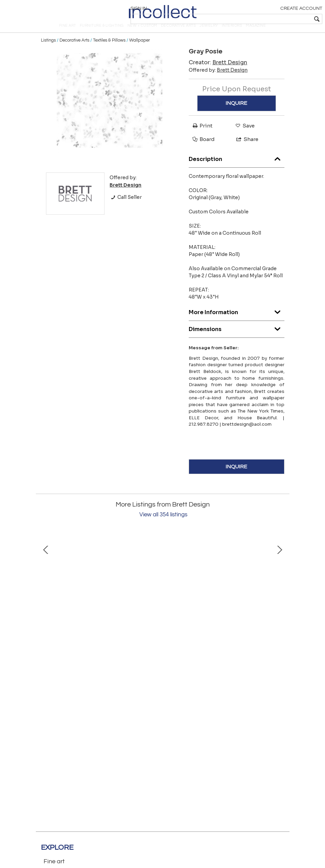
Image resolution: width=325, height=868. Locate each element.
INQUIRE (236, 114)
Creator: (218, 74)
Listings (48, 51)
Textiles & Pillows (109, 51)
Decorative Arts (74, 51)
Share (244, 150)
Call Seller (126, 209)
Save (243, 137)
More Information (237, 322)
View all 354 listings (163, 526)
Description (237, 169)
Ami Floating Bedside (109, 648)
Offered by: (218, 81)
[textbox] (273, 19)
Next (279, 595)
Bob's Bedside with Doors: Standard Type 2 (217, 648)
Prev (46, 595)
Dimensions (237, 339)
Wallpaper (140, 51)
